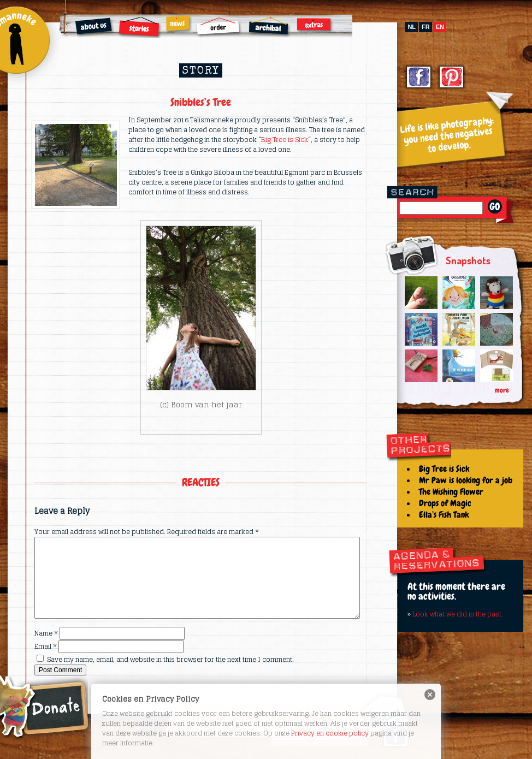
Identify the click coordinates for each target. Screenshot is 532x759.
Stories (140, 27)
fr (426, 27)
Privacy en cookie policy (330, 733)
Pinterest (452, 78)
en (440, 27)
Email (46, 646)
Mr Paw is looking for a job (466, 480)
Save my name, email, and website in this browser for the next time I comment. (170, 659)
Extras (315, 25)
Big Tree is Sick (285, 140)
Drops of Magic (445, 503)
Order (219, 27)
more (502, 390)
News (179, 24)
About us (95, 28)
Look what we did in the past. (458, 614)
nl (412, 27)
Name (46, 633)
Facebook (419, 78)
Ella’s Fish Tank (444, 515)
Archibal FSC (270, 28)
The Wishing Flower (451, 492)
